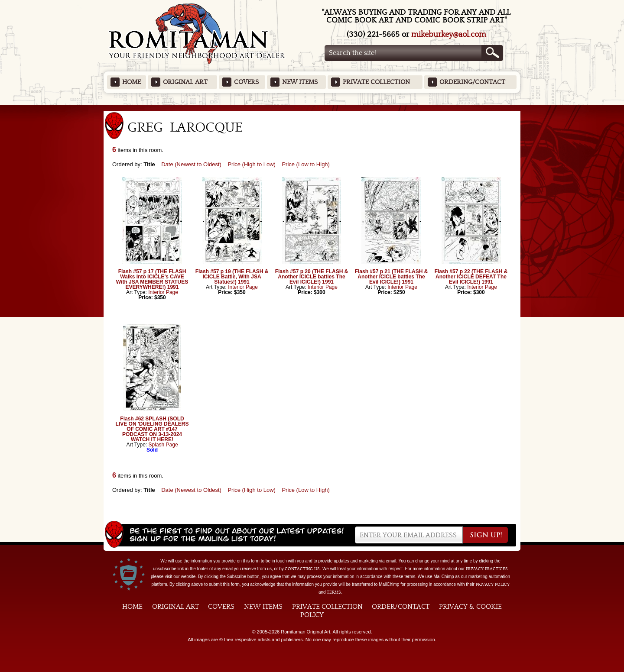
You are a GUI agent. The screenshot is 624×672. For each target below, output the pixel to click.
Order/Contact (401, 607)
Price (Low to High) (306, 164)
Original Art (185, 82)
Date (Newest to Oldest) (191, 164)
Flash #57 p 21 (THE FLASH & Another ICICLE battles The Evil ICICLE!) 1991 (392, 277)
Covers (246, 82)
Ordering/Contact (472, 82)
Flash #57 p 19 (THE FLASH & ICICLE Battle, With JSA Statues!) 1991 (232, 277)
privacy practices (487, 569)
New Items (300, 82)
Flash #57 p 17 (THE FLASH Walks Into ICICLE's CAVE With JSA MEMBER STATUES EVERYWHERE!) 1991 (152, 279)
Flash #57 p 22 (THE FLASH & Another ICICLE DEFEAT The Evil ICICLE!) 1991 (471, 277)
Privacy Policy (493, 585)
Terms (334, 592)
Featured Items (312, 108)
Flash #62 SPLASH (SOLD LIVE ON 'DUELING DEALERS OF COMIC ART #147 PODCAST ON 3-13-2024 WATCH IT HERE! (152, 429)
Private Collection (376, 82)
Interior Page (163, 292)
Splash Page (163, 445)
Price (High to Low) (252, 164)
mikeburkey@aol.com (449, 34)
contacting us (302, 569)
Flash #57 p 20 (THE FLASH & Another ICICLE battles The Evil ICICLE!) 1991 (312, 277)
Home (132, 82)
